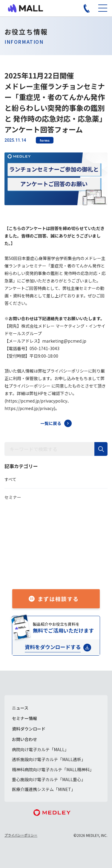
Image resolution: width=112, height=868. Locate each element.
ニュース (20, 708)
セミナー (13, 497)
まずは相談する (58, 599)
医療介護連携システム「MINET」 (44, 789)
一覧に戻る (51, 423)
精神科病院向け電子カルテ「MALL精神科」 (53, 769)
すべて (10, 479)
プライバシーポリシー (21, 835)
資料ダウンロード (29, 729)
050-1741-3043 (63, 570)
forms (45, 140)
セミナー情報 (24, 718)
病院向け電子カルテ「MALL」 (40, 749)
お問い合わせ (24, 739)
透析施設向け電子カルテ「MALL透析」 (49, 759)
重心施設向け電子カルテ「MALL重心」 (49, 779)
